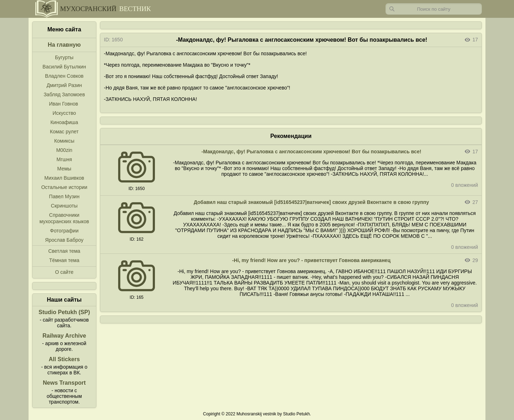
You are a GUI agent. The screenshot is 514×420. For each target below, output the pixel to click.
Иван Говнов (64, 104)
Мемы (64, 169)
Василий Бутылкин (64, 67)
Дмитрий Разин (64, 85)
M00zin (64, 150)
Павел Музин (64, 196)
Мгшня (64, 159)
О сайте (64, 272)
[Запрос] (434, 9)
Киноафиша (64, 122)
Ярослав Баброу (64, 240)
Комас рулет (64, 132)
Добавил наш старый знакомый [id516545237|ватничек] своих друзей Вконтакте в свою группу (311, 202)
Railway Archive (64, 336)
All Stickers (64, 359)
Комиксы (64, 141)
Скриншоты (64, 206)
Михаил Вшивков (64, 178)
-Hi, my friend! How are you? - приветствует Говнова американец (311, 260)
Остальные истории (64, 187)
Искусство (64, 113)
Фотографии (64, 231)
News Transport (64, 383)
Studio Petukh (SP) (64, 312)
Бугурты (64, 57)
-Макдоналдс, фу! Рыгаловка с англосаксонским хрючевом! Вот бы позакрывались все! (311, 152)
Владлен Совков (64, 76)
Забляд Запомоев (64, 94)
